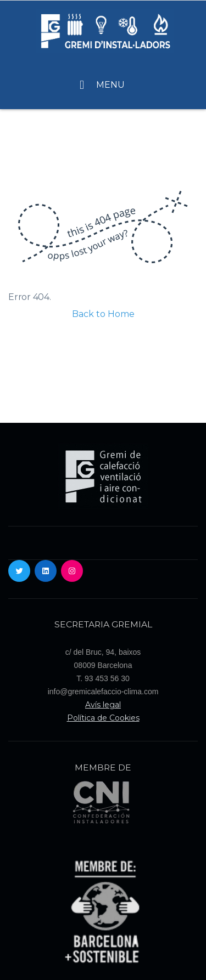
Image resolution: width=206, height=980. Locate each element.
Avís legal (103, 705)
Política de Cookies (103, 718)
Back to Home (103, 314)
